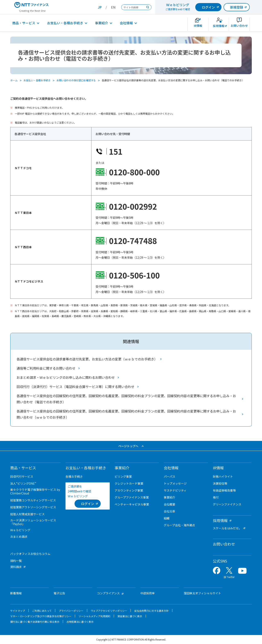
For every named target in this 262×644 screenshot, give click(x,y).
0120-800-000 (134, 172)
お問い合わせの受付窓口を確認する (76, 80)
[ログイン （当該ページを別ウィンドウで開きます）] (88, 504)
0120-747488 (133, 241)
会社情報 (126, 23)
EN (113, 7)
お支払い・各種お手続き (65, 23)
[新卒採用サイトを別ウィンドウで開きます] (219, 24)
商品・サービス (24, 23)
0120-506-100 (134, 275)
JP (100, 7)
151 (116, 151)
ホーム (14, 80)
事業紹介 (102, 23)
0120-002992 (133, 206)
